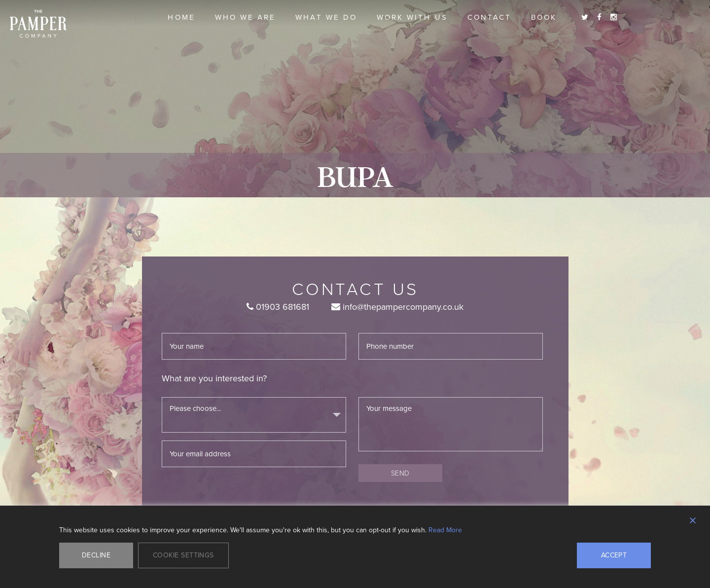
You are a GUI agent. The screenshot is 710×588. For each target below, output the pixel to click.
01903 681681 (278, 307)
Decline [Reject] (96, 555)
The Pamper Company (38, 24)
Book (544, 17)
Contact (489, 17)
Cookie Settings (183, 555)
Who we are (246, 17)
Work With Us (412, 17)
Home (181, 17)
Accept (614, 555)
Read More (445, 530)
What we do (326, 17)
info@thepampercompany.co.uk (397, 307)
